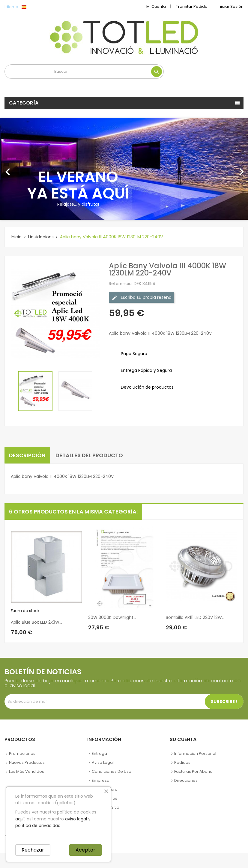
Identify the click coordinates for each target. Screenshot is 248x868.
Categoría (24, 103)
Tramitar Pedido (192, 6)
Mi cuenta (156, 6)
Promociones (22, 753)
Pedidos (182, 762)
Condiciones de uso (112, 771)
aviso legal (76, 819)
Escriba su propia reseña (142, 297)
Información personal (195, 753)
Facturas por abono (193, 771)
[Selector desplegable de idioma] (37, 7)
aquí (20, 819)
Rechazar (33, 850)
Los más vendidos (27, 771)
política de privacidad (38, 825)
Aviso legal (103, 762)
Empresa (101, 780)
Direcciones (186, 780)
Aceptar (85, 850)
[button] (19, 169)
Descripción (27, 455)
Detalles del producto (89, 455)
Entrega (99, 753)
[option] (124, 169)
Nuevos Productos (27, 762)
